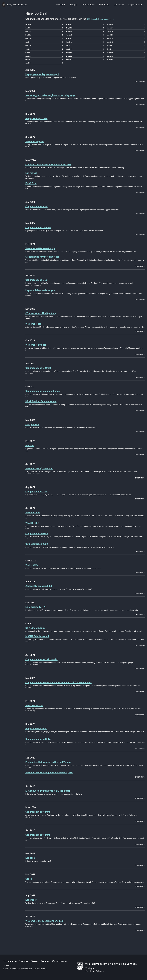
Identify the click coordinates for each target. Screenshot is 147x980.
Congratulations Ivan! (39, 211)
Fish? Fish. (32, 188)
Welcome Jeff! (35, 517)
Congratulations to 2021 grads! (45, 664)
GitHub (45, 961)
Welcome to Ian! (36, 329)
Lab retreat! (33, 178)
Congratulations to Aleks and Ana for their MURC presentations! (67, 687)
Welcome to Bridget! (39, 350)
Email (35, 961)
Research (61, 5)
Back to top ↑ (140, 87)
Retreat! (31, 450)
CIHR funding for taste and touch (47, 262)
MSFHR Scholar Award (40, 641)
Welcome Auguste (37, 146)
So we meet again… (38, 633)
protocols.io (59, 961)
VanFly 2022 (33, 570)
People (74, 5)
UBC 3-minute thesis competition (103, 19)
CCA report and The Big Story (44, 318)
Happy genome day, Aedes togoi (46, 79)
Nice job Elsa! (34, 429)
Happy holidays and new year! (45, 295)
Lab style (31, 863)
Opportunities (135, 5)
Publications (88, 5)
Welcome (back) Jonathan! (43, 473)
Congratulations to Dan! (41, 817)
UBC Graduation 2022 (39, 549)
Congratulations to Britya (42, 744)
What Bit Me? (34, 528)
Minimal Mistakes (40, 969)
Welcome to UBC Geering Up (44, 253)
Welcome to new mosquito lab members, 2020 (55, 777)
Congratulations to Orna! (41, 373)
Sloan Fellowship (36, 710)
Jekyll (30, 969)
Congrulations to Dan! (39, 538)
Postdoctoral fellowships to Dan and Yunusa (54, 767)
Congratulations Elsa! (39, 285)
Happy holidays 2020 (39, 733)
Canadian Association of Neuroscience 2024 (54, 169)
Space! (30, 884)
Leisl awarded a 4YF (38, 612)
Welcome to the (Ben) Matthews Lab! (49, 926)
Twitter (23, 961)
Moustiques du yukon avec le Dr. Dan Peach (54, 796)
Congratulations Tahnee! (41, 232)
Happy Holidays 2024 (39, 123)
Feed (7, 965)
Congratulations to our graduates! (47, 396)
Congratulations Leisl (39, 496)
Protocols (104, 5)
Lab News (119, 5)
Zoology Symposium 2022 (42, 591)
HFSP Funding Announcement (45, 406)
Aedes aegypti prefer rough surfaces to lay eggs (56, 100)
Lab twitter (32, 905)
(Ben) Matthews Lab (17, 5)
